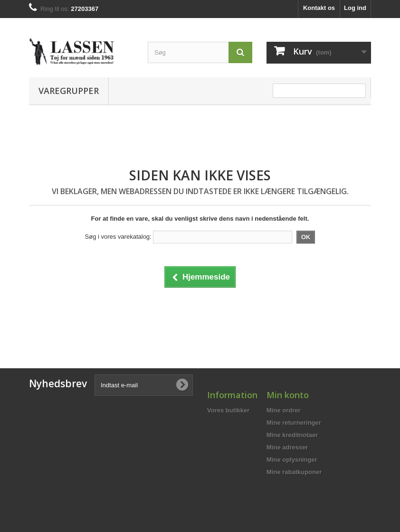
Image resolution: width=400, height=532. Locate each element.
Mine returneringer (294, 423)
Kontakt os (319, 8)
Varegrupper (69, 91)
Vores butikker (228, 410)
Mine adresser (287, 447)
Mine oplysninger (292, 460)
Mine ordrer (284, 410)
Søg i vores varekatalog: (118, 237)
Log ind (355, 8)
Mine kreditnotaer (292, 435)
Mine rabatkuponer (294, 472)
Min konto (288, 395)
